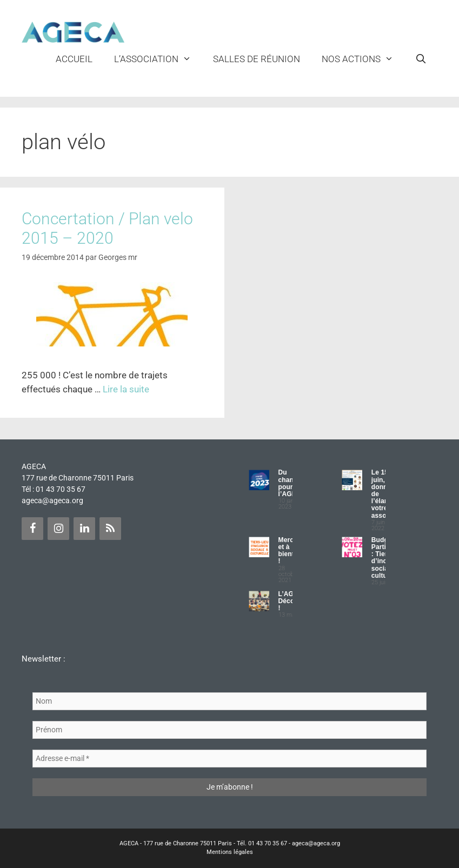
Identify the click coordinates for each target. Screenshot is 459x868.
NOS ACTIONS (363, 59)
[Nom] (229, 701)
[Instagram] (58, 529)
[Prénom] (229, 730)
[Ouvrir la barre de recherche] (421, 59)
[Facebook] (32, 529)
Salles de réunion (257, 59)
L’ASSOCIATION (158, 59)
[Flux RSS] (110, 529)
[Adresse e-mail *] (229, 759)
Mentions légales (230, 852)
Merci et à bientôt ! (290, 551)
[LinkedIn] (84, 529)
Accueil (74, 59)
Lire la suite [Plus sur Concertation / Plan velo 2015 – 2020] (126, 389)
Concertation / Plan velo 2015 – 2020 (107, 228)
